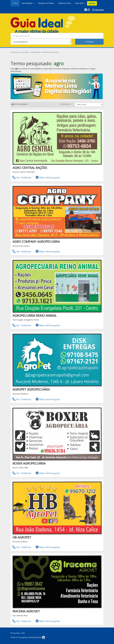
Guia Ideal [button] (80, 3)
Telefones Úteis (65, 3)
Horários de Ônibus (46, 3)
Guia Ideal (25, 52)
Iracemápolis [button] (28, 3)
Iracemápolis (35, 52)
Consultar (89, 42)
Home (15, 3)
